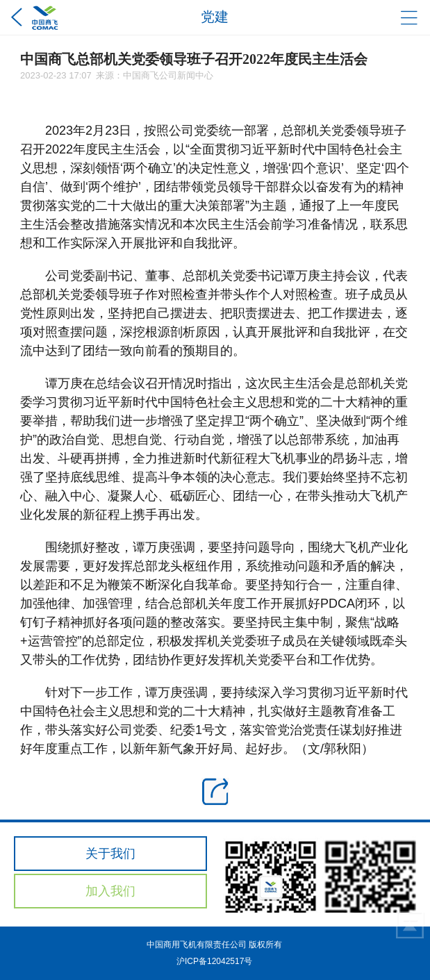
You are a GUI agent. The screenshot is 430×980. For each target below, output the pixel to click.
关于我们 (110, 854)
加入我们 (110, 891)
